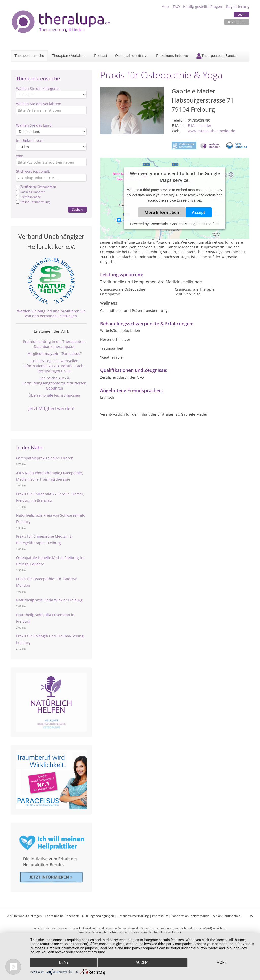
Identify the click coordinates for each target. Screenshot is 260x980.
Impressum (160, 916)
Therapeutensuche (29, 56)
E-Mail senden (200, 125)
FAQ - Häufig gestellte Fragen (198, 6)
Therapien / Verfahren (69, 56)
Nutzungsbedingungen (98, 916)
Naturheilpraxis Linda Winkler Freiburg (49, 600)
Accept (199, 212)
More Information (162, 212)
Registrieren (237, 22)
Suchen (77, 209)
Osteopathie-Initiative (132, 56)
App (165, 6)
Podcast (101, 56)
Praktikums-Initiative (172, 56)
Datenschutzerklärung (133, 916)
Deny (64, 962)
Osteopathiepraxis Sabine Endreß (45, 458)
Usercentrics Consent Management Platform (184, 224)
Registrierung (238, 6)
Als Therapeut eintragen (25, 916)
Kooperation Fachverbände (190, 916)
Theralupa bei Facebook (62, 916)
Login (241, 15)
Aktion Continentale (227, 916)
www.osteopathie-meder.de (212, 131)
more (222, 962)
